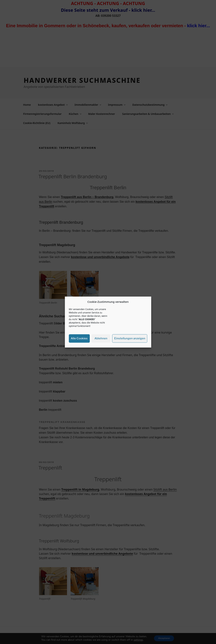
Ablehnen (101, 338)
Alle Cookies (79, 338)
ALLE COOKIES (87, 319)
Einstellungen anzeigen (130, 338)
